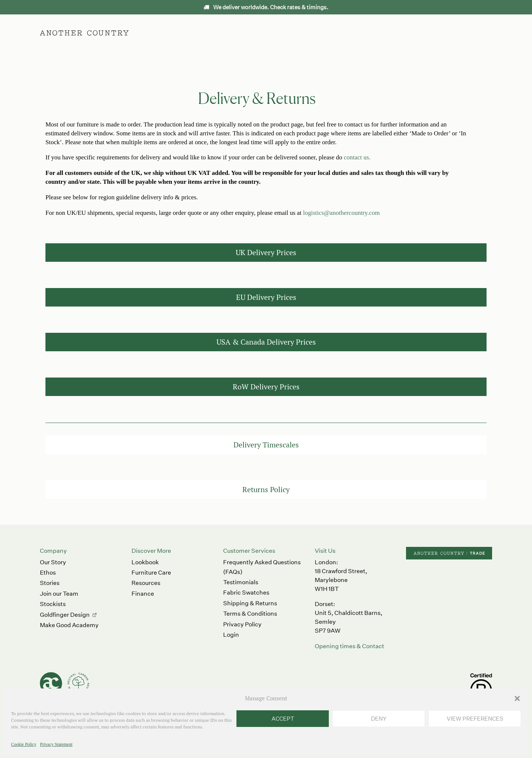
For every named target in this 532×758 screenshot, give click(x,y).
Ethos (300, 33)
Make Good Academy (69, 625)
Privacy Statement (56, 744)
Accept (283, 719)
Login (231, 635)
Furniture (218, 33)
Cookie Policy (24, 744)
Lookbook (145, 562)
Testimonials (241, 582)
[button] (517, 698)
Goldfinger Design (65, 615)
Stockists (53, 604)
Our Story (53, 562)
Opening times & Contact (349, 646)
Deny (379, 719)
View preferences (475, 719)
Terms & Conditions (250, 614)
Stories (50, 583)
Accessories (261, 33)
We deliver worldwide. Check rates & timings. (266, 7)
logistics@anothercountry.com (341, 213)
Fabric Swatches (246, 593)
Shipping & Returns (250, 603)
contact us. (357, 157)
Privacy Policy (242, 624)
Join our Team (59, 594)
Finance (143, 594)
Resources (146, 583)
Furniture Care (151, 573)
